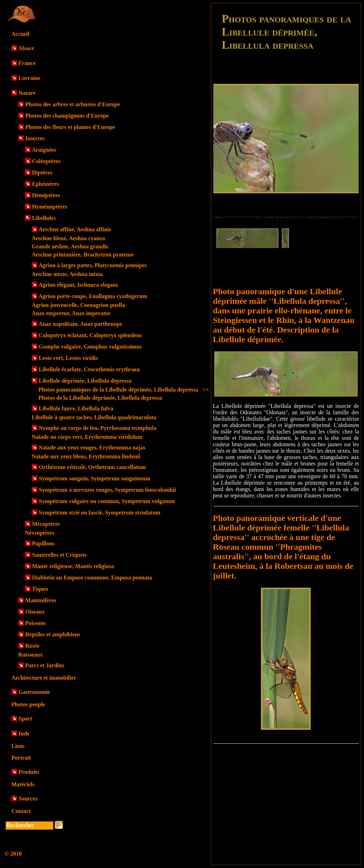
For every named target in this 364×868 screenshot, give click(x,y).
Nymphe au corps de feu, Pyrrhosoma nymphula (98, 428)
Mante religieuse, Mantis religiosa (73, 566)
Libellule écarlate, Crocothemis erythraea (89, 369)
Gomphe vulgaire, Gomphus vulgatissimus (90, 347)
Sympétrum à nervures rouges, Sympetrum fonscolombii (107, 490)
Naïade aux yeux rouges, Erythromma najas (92, 448)
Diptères (42, 172)
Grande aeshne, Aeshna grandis (70, 246)
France (27, 63)
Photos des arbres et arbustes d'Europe (73, 104)
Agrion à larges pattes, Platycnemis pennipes (93, 265)
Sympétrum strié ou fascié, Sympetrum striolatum (100, 513)
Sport (25, 719)
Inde (24, 734)
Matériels (23, 784)
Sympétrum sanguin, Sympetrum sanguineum (95, 478)
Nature (27, 93)
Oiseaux (35, 612)
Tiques (40, 589)
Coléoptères (46, 161)
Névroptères (40, 533)
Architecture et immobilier (44, 678)
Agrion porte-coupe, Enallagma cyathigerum (93, 296)
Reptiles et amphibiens (53, 634)
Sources (28, 799)
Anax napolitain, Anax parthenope (80, 324)
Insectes (35, 138)
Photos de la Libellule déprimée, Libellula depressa (100, 398)
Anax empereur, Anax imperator (71, 313)
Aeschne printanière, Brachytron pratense (83, 255)
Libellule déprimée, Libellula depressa (85, 381)
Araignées (44, 150)
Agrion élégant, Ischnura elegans (78, 285)
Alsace (26, 48)
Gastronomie (34, 692)
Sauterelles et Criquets (59, 555)
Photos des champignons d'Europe (67, 116)
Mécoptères (46, 524)
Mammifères (41, 600)
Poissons (36, 623)
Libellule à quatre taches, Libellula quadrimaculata (94, 417)
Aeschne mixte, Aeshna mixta (67, 274)
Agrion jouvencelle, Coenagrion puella (78, 305)
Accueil (20, 34)
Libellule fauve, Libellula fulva (76, 408)
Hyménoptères (50, 207)
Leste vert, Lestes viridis (68, 358)
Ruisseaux (30, 655)
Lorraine (29, 78)
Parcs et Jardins (45, 665)
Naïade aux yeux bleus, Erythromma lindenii (86, 456)
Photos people (28, 704)
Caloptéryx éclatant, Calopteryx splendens (90, 335)
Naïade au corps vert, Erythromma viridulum (87, 437)
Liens (18, 746)
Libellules (44, 218)
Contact (21, 811)
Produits (29, 772)
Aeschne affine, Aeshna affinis (75, 229)
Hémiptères (46, 195)
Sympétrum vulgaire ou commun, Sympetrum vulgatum (107, 501)
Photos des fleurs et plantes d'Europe (70, 127)
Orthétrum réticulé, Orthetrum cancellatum (92, 467)
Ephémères (45, 184)
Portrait (21, 758)
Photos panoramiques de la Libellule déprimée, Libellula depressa (124, 390)
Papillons (43, 543)
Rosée (32, 646)
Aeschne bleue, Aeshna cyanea (68, 238)
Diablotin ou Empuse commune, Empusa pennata (92, 578)
